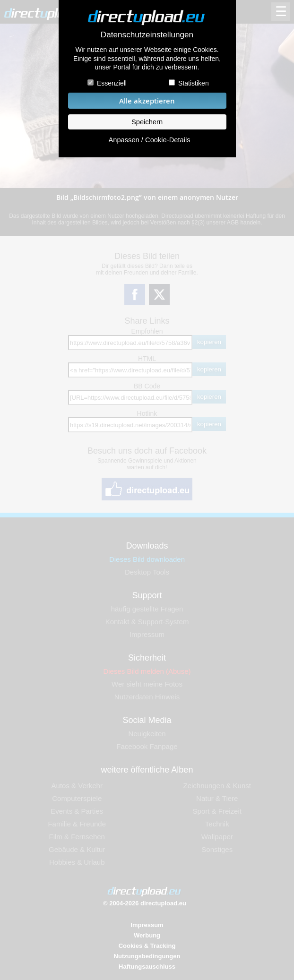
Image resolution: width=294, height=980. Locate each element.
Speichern (147, 122)
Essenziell (112, 83)
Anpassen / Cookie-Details (149, 140)
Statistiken (194, 83)
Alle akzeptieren (147, 101)
